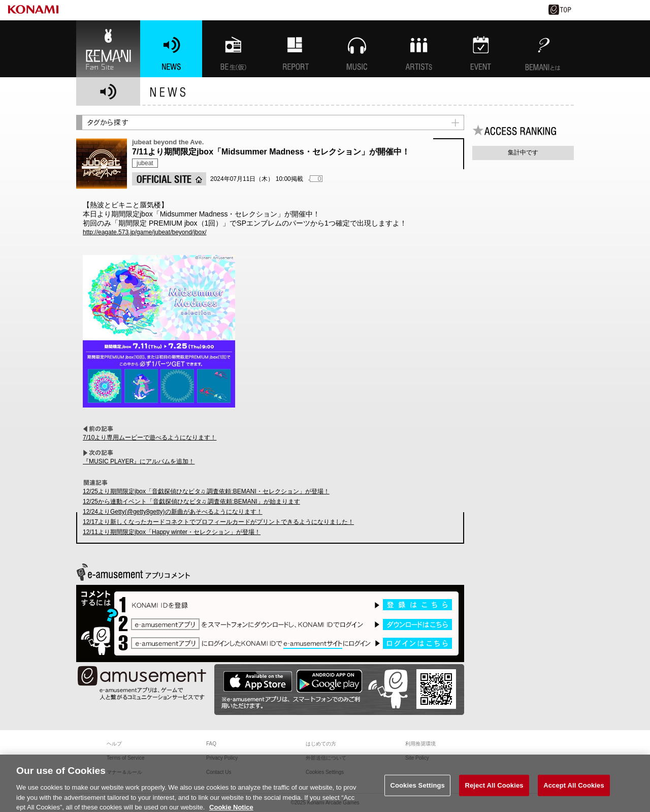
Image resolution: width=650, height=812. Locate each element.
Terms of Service (125, 758)
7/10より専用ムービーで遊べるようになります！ (150, 438)
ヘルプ (114, 744)
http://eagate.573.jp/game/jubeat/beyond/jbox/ (145, 232)
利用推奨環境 (420, 744)
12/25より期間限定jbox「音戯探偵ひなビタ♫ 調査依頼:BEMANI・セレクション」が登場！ (206, 491)
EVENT (481, 49)
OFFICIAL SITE (169, 179)
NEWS (171, 49)
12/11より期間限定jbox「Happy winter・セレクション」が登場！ (172, 532)
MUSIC (357, 49)
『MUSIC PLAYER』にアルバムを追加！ (139, 461)
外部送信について (326, 758)
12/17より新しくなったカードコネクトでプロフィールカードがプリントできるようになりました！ (218, 522)
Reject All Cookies (494, 789)
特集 (295, 49)
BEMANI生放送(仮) (233, 49)
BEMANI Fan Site (108, 49)
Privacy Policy (222, 758)
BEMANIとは (543, 49)
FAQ (211, 744)
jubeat (145, 163)
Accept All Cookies (574, 789)
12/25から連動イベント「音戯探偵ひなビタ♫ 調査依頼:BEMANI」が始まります (191, 502)
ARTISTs (419, 49)
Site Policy (417, 758)
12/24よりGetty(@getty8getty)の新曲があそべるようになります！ (173, 512)
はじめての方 (321, 744)
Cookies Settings (417, 789)
